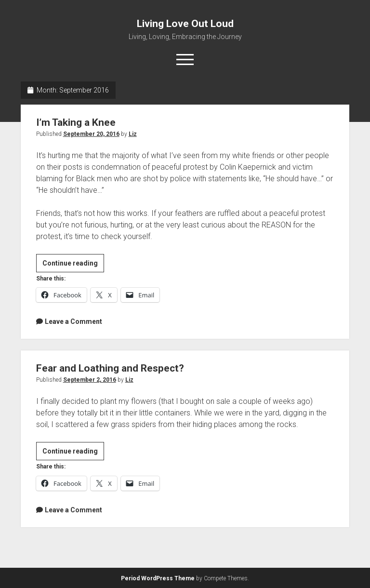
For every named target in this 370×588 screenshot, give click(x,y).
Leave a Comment (73, 321)
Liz (133, 134)
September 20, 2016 (91, 134)
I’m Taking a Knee (76, 122)
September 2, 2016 (90, 380)
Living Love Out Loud (185, 24)
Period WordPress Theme (158, 578)
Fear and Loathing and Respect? (110, 368)
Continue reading (73, 265)
